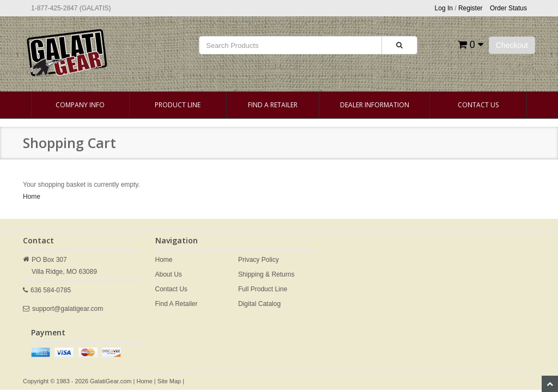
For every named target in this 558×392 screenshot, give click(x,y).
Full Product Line (263, 289)
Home (32, 197)
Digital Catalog (259, 304)
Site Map (169, 381)
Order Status (508, 8)
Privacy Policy (259, 260)
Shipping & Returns (266, 274)
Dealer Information (375, 105)
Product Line (178, 105)
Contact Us (478, 105)
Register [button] (471, 8)
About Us (169, 274)
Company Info (80, 105)
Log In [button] (444, 8)
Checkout (512, 45)
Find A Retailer (273, 105)
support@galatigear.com (68, 309)
